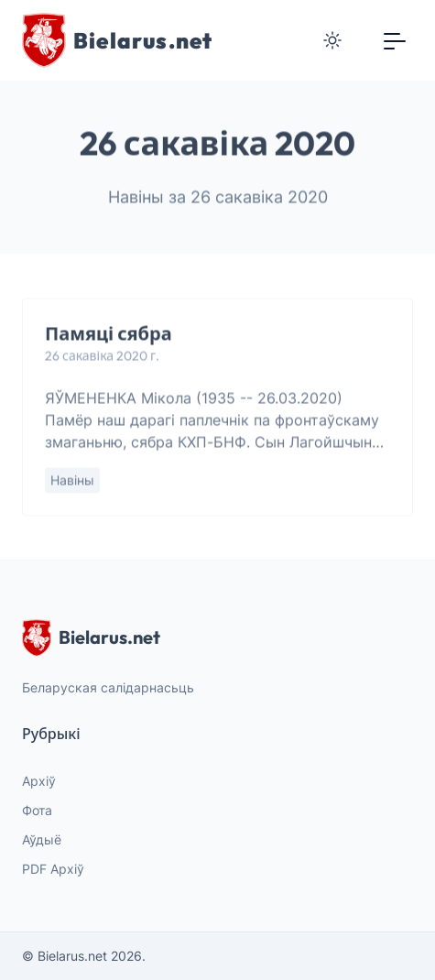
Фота (37, 810)
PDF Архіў (53, 869)
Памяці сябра (109, 334)
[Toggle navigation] (395, 40)
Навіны (72, 480)
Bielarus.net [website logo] (91, 637)
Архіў (39, 781)
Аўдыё (42, 839)
